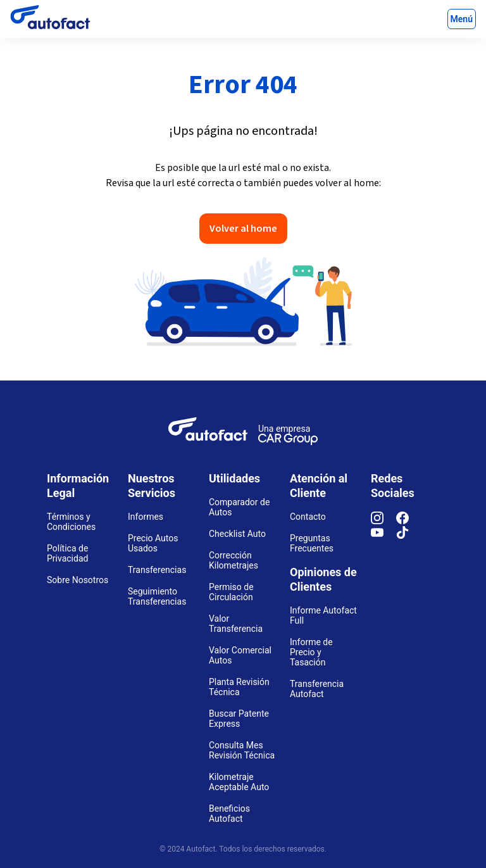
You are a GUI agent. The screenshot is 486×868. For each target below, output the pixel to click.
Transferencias (157, 570)
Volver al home (243, 229)
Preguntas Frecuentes (312, 543)
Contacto (308, 517)
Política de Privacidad (67, 553)
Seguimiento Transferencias (157, 596)
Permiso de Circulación (231, 592)
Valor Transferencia (236, 624)
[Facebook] (409, 521)
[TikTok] (409, 536)
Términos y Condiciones (71, 522)
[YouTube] (383, 536)
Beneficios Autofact (229, 814)
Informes (146, 517)
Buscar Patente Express (239, 719)
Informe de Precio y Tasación (311, 652)
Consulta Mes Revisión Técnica (242, 750)
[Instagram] (383, 521)
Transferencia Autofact (317, 689)
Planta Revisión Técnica (239, 687)
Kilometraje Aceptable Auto (239, 782)
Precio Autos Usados (153, 543)
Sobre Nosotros (78, 580)
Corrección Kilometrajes (234, 560)
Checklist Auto (237, 534)
